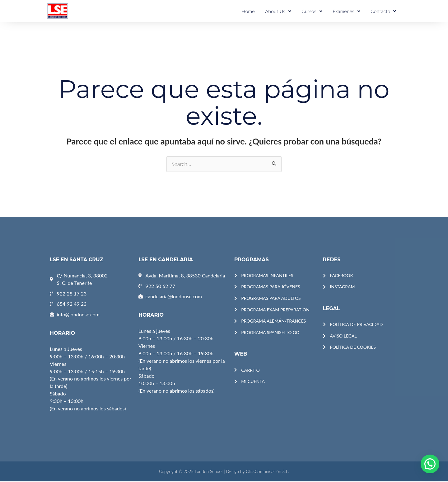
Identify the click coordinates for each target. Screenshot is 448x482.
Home (253, 11)
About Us (282, 11)
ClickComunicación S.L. (267, 472)
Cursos (314, 11)
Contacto (384, 11)
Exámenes (348, 11)
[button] (430, 464)
